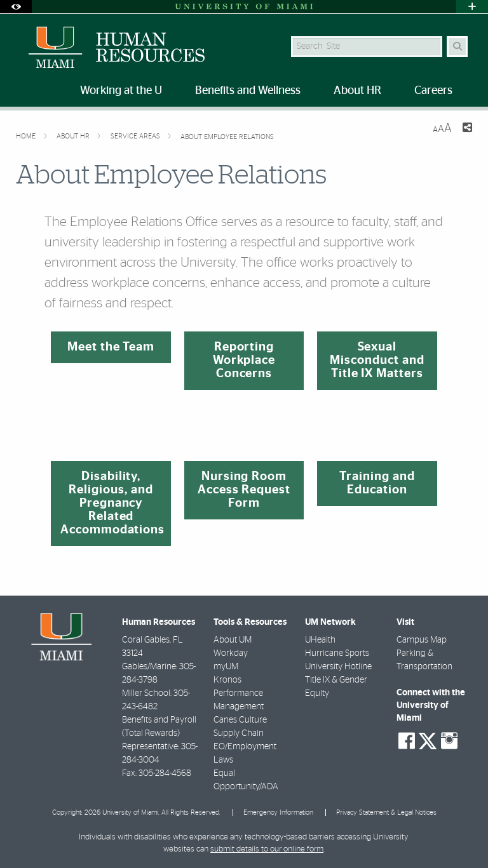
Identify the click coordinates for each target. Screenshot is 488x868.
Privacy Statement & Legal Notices (386, 812)
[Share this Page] (467, 129)
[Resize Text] (442, 129)
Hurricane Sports (337, 653)
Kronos (227, 680)
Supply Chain (239, 733)
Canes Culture (240, 720)
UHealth (320, 640)
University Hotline (338, 667)
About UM (233, 640)
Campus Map (422, 640)
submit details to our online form (267, 849)
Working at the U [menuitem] (121, 91)
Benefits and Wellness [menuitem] (248, 91)
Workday (231, 653)
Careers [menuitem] (433, 91)
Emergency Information (278, 812)
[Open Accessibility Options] (16, 7)
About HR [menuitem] (357, 91)
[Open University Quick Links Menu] (472, 7)
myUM (226, 667)
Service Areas (136, 136)
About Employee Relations (227, 137)
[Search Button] (457, 47)
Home (27, 136)
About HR (74, 136)
